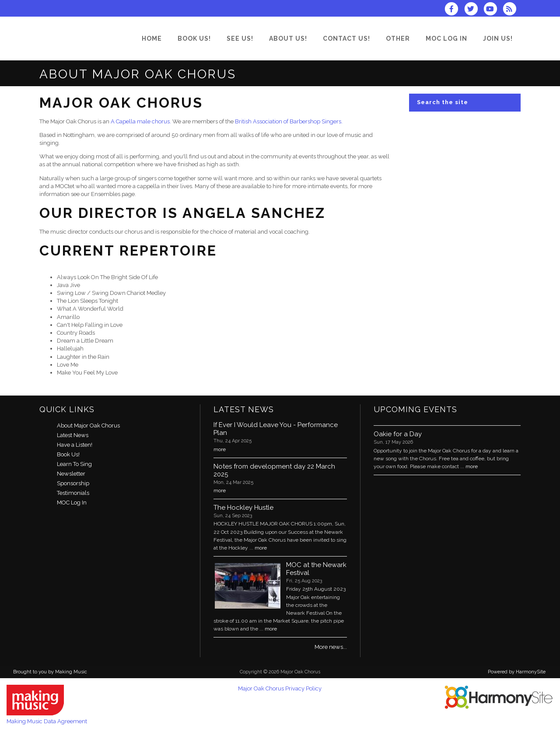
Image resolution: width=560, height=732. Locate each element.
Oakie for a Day (398, 434)
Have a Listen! (75, 445)
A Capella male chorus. (141, 121)
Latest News (73, 435)
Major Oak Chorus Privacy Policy (280, 688)
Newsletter (71, 474)
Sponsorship (73, 483)
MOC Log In (72, 503)
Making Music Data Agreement (47, 721)
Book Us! (68, 454)
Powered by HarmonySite (517, 672)
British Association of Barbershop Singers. (289, 121)
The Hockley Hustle (243, 508)
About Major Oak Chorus (88, 426)
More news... (331, 647)
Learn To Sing (74, 464)
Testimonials (73, 493)
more (220, 449)
